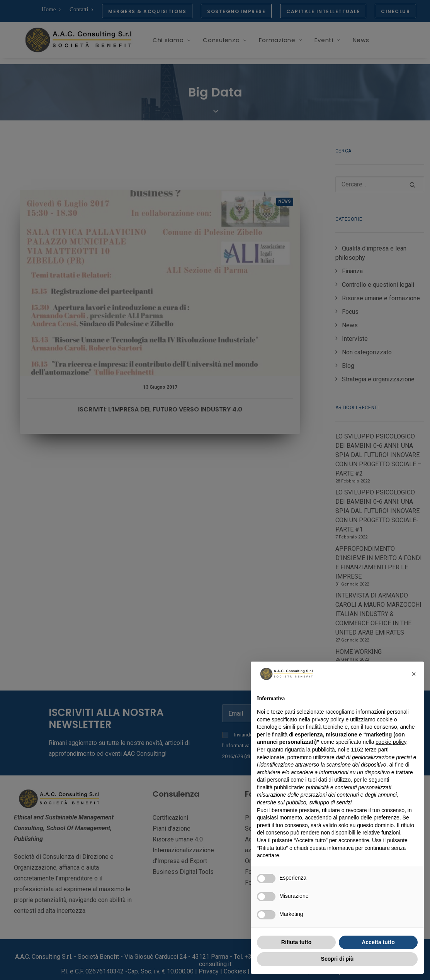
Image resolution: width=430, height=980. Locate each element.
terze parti (377, 750)
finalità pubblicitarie (280, 787)
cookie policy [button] (391, 742)
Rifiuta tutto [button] (297, 942)
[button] (414, 674)
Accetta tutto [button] (378, 942)
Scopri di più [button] (337, 959)
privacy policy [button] (328, 719)
